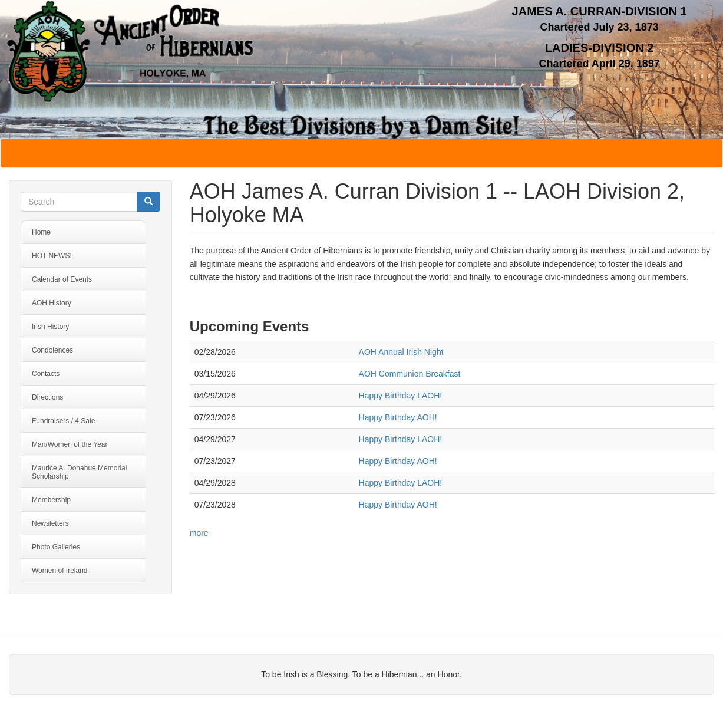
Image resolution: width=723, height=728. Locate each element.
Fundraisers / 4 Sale (63, 421)
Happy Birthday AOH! (398, 417)
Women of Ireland (60, 571)
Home (41, 232)
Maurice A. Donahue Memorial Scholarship (79, 472)
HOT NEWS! (52, 256)
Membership (51, 500)
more (199, 533)
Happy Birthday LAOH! (401, 396)
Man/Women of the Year (70, 444)
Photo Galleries (56, 547)
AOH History (52, 303)
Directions (47, 397)
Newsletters (50, 523)
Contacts (46, 374)
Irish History (50, 327)
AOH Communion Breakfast (410, 374)
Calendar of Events (62, 279)
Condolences (52, 350)
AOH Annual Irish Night (401, 352)
